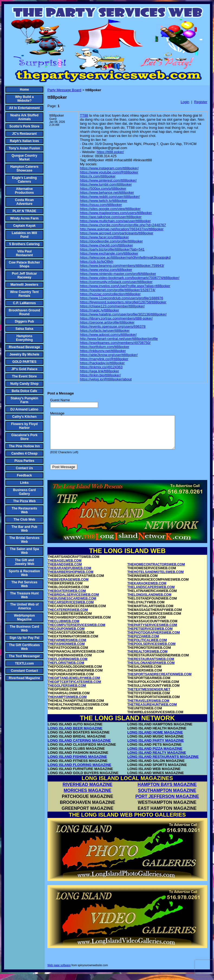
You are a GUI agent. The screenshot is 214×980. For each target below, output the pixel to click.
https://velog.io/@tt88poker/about (106, 379)
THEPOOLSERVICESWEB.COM (151, 650)
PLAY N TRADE (24, 211)
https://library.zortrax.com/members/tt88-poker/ (116, 318)
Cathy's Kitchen (24, 417)
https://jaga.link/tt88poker (100, 371)
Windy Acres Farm (25, 218)
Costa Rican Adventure (24, 202)
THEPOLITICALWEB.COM (147, 647)
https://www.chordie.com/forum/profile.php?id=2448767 (123, 225)
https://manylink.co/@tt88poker (104, 359)
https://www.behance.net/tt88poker (107, 193)
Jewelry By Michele (24, 354)
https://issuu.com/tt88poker (101, 205)
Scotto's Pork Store (25, 126)
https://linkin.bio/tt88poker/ (100, 375)
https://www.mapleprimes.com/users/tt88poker (116, 213)
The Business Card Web (25, 629)
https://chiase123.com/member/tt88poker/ (112, 306)
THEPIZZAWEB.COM (143, 643)
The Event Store (24, 376)
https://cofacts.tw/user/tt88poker (105, 330)
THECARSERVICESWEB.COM (71, 609)
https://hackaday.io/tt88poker (102, 363)
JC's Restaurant (25, 134)
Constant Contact (24, 671)
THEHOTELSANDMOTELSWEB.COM (155, 578)
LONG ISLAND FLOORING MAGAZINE (80, 771)
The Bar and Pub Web (24, 529)
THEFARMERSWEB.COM (67, 647)
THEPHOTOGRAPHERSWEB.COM (154, 639)
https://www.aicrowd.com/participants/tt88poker (117, 233)
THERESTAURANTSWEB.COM (151, 666)
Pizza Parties (24, 461)
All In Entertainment (24, 108)
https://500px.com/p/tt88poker (103, 188)
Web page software (59, 972)
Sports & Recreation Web (24, 573)
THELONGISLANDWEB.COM (149, 601)
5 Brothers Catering (24, 244)
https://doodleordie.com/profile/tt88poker (111, 241)
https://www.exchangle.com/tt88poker (109, 253)
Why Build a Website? (25, 99)
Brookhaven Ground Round (24, 312)
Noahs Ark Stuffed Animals (24, 117)
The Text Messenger (24, 656)
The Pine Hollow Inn (24, 446)
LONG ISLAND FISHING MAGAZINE (77, 763)
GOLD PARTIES (24, 362)
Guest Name (60, 400)
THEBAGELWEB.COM (65, 567)
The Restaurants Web (24, 510)
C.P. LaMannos (24, 303)
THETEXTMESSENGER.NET (149, 696)
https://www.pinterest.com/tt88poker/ (108, 180)
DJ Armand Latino (25, 409)
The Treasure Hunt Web (24, 595)
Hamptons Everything (24, 338)
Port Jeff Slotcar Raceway (25, 275)
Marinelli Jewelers (25, 285)
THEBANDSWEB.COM (65, 571)
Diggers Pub (25, 321)
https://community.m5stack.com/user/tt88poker (116, 282)
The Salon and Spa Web (24, 551)
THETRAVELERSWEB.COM (148, 707)
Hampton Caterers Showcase (24, 169)
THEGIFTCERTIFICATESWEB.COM (74, 688)
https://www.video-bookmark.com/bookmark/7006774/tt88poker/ (130, 278)
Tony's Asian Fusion (24, 148)
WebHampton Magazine (24, 617)
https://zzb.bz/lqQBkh (97, 262)
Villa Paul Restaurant (25, 253)
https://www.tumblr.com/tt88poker (106, 184)
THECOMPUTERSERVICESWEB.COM (76, 632)
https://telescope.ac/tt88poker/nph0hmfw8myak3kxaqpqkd (125, 257)
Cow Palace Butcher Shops (24, 264)
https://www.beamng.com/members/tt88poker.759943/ (122, 266)
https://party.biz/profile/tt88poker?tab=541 (112, 249)
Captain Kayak (25, 226)
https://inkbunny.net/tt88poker (103, 351)
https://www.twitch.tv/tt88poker (104, 201)
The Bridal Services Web (24, 540)
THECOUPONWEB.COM (66, 635)
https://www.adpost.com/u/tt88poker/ (108, 335)
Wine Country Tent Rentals (24, 294)
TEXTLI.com (24, 663)
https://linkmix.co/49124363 (101, 367)
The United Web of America (24, 606)
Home (24, 90)
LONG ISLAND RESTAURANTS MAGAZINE (163, 763)
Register (201, 102)
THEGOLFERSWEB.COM (67, 692)
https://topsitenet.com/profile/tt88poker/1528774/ (118, 290)
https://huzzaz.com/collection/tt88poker (110, 294)
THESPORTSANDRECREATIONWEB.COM (159, 681)
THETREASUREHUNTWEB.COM (152, 711)
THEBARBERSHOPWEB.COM (71, 578)
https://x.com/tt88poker (98, 176)
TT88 (84, 115)
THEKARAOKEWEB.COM (147, 590)
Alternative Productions (24, 191)
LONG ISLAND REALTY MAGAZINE (157, 759)
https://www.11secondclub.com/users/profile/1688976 (121, 298)
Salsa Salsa (24, 329)
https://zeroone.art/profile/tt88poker (107, 322)
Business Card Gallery (24, 492)
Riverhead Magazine (24, 678)
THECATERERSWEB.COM (68, 616)
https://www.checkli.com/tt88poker (106, 245)
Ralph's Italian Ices (24, 141)
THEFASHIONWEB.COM (66, 650)
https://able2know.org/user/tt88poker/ (109, 355)
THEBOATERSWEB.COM (67, 597)
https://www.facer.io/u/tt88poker (104, 237)
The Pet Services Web (24, 584)
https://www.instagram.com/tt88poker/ (109, 168)
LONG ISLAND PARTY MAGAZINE (156, 747)
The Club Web (24, 519)
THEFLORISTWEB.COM (66, 669)
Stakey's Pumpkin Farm (24, 400)
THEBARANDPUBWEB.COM (69, 575)
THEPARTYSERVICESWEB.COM (152, 632)
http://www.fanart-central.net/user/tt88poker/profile (119, 339)
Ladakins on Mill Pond (24, 235)
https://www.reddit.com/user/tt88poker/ (110, 197)
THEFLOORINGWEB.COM (68, 666)
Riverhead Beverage (24, 347)
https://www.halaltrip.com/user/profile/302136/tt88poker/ (123, 314)
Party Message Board (64, 90)
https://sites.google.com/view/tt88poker (110, 209)
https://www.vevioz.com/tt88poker (106, 270)
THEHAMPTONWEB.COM (67, 703)
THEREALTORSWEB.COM (147, 658)
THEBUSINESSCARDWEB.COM (72, 605)
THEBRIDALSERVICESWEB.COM (73, 601)
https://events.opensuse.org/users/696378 (113, 326)
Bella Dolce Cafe (24, 391)
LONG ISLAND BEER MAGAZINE (75, 735)
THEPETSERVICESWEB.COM (150, 635)
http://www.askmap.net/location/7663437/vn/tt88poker (122, 229)
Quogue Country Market (25, 157)
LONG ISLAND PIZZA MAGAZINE (155, 755)
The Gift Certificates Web (24, 647)
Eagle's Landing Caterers (24, 180)
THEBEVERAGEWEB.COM (68, 586)
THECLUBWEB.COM (64, 628)
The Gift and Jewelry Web (24, 562)
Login (185, 102)
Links (24, 483)
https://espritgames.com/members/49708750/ (115, 343)
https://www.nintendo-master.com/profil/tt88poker (118, 274)
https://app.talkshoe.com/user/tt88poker (111, 217)
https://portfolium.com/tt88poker (105, 347)
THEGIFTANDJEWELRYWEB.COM (74, 685)
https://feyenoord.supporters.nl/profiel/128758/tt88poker (123, 302)
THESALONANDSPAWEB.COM (151, 669)
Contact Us (24, 468)
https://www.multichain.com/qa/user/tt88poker (115, 221)
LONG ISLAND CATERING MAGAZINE (79, 747)
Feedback (24, 475)
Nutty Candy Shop (24, 384)
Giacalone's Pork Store (25, 437)
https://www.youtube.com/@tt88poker (109, 172)
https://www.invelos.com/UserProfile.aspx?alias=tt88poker (125, 286)
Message (57, 413)
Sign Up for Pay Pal (25, 638)
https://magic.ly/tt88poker (100, 310)
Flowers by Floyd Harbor (24, 426)
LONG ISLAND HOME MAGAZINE (155, 739)
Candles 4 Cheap (25, 453)
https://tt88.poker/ (110, 152)
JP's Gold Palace (24, 369)
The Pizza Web (24, 501)
